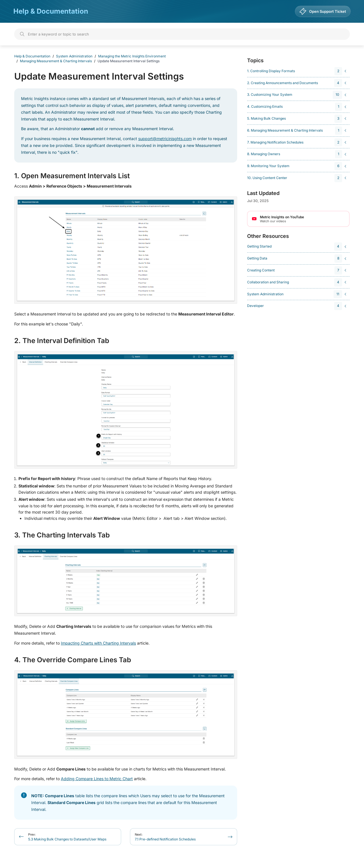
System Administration (74, 56)
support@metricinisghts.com (165, 139)
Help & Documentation (51, 11)
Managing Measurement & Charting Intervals (56, 61)
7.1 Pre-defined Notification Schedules (165, 837)
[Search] (182, 34)
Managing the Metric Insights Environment (132, 56)
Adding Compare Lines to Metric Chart (97, 779)
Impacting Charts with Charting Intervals (98, 643)
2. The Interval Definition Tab (62, 341)
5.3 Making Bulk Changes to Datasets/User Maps (67, 837)
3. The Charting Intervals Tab (62, 535)
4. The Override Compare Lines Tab (73, 660)
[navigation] (297, 71)
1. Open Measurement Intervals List (72, 176)
